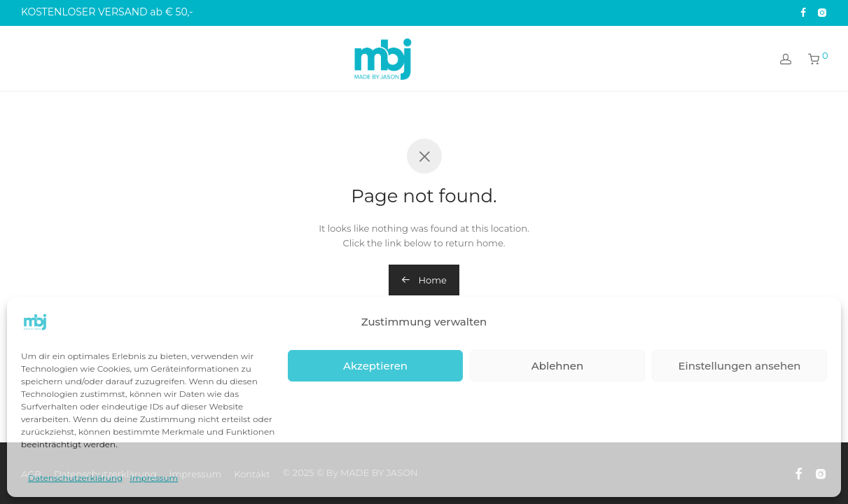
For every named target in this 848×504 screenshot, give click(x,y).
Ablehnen (557, 366)
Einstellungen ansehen (739, 366)
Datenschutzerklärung (75, 478)
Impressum (154, 478)
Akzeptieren (375, 366)
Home (424, 280)
